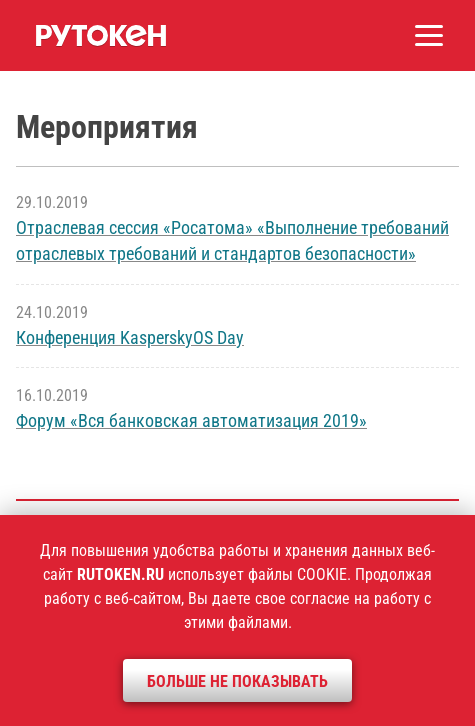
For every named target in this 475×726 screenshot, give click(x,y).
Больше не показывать (237, 681)
